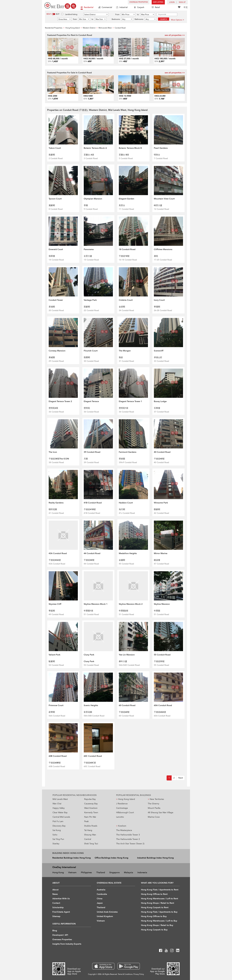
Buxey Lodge (160, 401)
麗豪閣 (52, 205)
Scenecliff (159, 351)
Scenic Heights (91, 705)
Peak (86, 821)
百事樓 (157, 408)
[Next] (181, 778)
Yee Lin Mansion (127, 655)
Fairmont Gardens (128, 452)
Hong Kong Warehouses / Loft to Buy (159, 921)
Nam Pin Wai (90, 817)
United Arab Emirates (107, 912)
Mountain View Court (164, 199)
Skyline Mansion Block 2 (131, 604)
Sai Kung (57, 830)
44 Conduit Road (92, 553)
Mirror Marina (161, 553)
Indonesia (142, 872)
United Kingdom (105, 916)
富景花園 (88, 712)
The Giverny (154, 804)
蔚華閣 (52, 712)
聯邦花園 (53, 509)
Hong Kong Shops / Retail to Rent (158, 903)
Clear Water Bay (60, 813)
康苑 (156, 256)
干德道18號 (124, 256)
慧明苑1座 (124, 408)
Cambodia (102, 894)
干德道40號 (159, 459)
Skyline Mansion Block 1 (96, 604)
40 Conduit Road (162, 452)
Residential (87, 8)
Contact (56, 903)
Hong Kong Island (126, 799)
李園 (86, 205)
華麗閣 (157, 307)
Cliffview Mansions (163, 249)
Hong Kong (58, 872)
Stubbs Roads (91, 826)
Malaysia (129, 872)
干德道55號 (159, 661)
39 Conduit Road (92, 452)
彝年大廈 (123, 661)
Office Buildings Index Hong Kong (111, 858)
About (55, 890)
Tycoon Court (55, 199)
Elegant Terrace (91, 401)
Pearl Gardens (161, 148)
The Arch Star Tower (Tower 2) (130, 844)
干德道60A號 (160, 712)
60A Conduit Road (163, 705)
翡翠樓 (52, 256)
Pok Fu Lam (58, 821)
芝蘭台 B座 (124, 155)
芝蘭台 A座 (89, 155)
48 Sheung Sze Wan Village (161, 813)
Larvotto (120, 817)
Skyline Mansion (162, 604)
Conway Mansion (57, 351)
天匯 (86, 459)
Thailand (101, 872)
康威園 (52, 357)
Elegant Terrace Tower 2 (60, 401)
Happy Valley (59, 808)
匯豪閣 (157, 509)
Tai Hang (88, 830)
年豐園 (157, 611)
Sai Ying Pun (58, 839)
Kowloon (121, 826)
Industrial (122, 8)
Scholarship (58, 907)
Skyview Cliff (55, 604)
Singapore (114, 872)
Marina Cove (154, 817)
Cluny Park (89, 655)
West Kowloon (91, 808)
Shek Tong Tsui (91, 844)
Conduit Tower (56, 300)
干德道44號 (89, 560)
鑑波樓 (157, 560)
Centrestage (122, 808)
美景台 (122, 205)
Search (164, 19)
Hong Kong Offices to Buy (154, 916)
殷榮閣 (87, 357)
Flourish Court (91, 351)
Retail (156, 8)
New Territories (156, 799)
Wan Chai (57, 804)
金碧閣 (122, 307)
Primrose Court (56, 705)
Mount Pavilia (154, 808)
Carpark (139, 8)
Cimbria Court (126, 300)
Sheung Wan (90, 835)
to (138, 15)
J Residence (122, 804)
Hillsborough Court (125, 813)
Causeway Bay (91, 804)
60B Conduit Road (58, 756)
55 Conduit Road (162, 655)
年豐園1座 (88, 611)
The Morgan (125, 351)
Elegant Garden (127, 199)
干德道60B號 (55, 763)
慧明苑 (87, 408)
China (100, 899)
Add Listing (158, 2)
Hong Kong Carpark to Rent (155, 907)
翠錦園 (122, 459)
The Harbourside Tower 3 (128, 835)
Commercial (105, 8)
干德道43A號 (55, 560)
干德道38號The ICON (59, 459)
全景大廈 (88, 256)
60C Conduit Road (93, 756)
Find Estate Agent (61, 912)
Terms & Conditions (125, 974)
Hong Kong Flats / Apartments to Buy (159, 912)
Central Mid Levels (61, 817)
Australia (101, 890)
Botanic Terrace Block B (130, 148)
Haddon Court (126, 503)
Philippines (86, 872)
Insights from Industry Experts (67, 944)
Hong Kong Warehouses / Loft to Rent (159, 899)
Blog (55, 931)
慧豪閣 (87, 307)
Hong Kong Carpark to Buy (154, 930)
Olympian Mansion (93, 199)
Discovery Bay (59, 826)
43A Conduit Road (58, 553)
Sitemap (56, 916)
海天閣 (122, 509)
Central (88, 839)
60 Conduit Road (127, 705)
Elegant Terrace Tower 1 (130, 401)
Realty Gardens (56, 503)
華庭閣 (52, 611)
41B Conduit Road (93, 503)
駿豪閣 (52, 661)
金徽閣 (122, 560)
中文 (186, 7)
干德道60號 (124, 712)
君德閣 (52, 307)
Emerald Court (56, 249)
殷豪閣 (52, 155)
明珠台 (157, 155)
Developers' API (60, 935)
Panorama (89, 249)
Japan (100, 903)
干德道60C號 (90, 763)
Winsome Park (161, 503)
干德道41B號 (90, 509)
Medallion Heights (128, 553)
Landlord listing (71, 14)
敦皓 (121, 357)
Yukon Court (55, 148)
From (117, 15)
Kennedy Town (91, 813)
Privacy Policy (139, 974)
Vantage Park (90, 300)
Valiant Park (55, 655)
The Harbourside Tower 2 (128, 839)
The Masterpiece (124, 830)
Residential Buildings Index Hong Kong (72, 858)
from (75, 19)
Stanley (56, 844)
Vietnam (72, 872)
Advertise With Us (61, 899)
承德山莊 (158, 357)
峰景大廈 (158, 205)
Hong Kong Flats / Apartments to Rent (160, 890)
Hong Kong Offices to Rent (154, 894)
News (55, 894)
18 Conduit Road (127, 249)
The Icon (53, 452)
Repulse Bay (90, 799)
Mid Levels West (60, 799)
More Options (178, 20)
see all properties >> (175, 35)
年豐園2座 (124, 611)
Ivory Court (159, 300)
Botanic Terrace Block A (95, 148)
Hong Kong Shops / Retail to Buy (157, 925)
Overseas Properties (139, 2)
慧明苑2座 (53, 408)
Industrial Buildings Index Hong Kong (155, 858)
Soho (55, 835)
